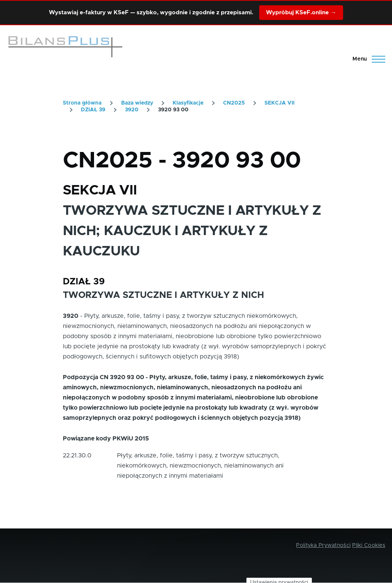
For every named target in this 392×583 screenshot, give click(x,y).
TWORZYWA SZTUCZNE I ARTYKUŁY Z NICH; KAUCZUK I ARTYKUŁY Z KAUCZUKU (192, 231)
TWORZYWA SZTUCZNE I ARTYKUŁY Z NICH (163, 295)
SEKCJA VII (280, 103)
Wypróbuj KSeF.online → (301, 13)
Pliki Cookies (369, 545)
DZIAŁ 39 (93, 110)
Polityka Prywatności (323, 545)
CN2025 (234, 103)
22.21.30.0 (77, 455)
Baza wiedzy (137, 103)
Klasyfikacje (188, 103)
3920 (132, 110)
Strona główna (82, 103)
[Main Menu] (367, 59)
